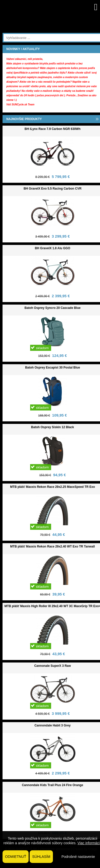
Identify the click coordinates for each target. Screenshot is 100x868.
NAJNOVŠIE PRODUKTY (24, 119)
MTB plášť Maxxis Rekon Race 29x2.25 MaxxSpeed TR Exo (53, 487)
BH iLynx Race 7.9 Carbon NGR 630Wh (53, 129)
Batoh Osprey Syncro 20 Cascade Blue (53, 308)
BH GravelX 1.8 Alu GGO (53, 248)
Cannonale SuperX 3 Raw (53, 666)
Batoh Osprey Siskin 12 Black (53, 427)
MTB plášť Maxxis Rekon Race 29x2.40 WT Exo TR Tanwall (52, 546)
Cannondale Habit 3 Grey (53, 725)
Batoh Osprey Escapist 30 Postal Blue (53, 368)
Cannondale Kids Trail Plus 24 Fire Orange (52, 785)
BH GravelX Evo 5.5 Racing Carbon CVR (53, 189)
